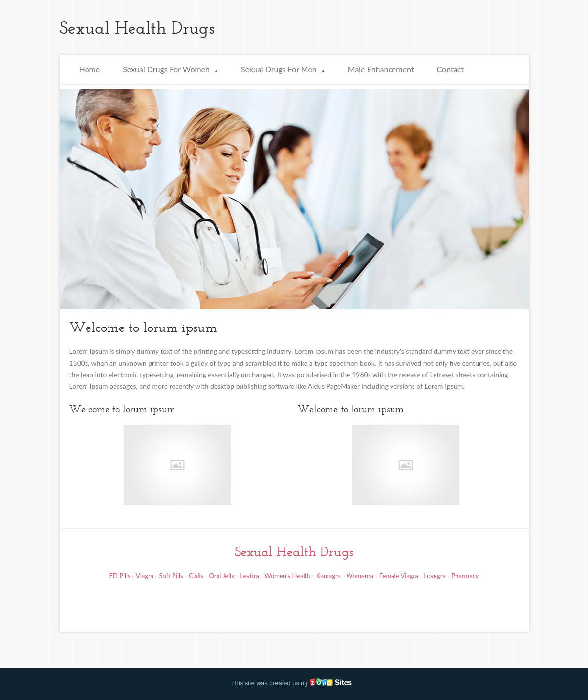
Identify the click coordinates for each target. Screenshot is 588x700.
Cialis (196, 576)
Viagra (145, 576)
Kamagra (328, 576)
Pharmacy (465, 576)
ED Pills (120, 576)
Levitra (250, 576)
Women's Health (287, 576)
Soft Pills (171, 576)
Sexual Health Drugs (294, 552)
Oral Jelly (222, 576)
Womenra (360, 576)
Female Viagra (399, 576)
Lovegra (435, 576)
